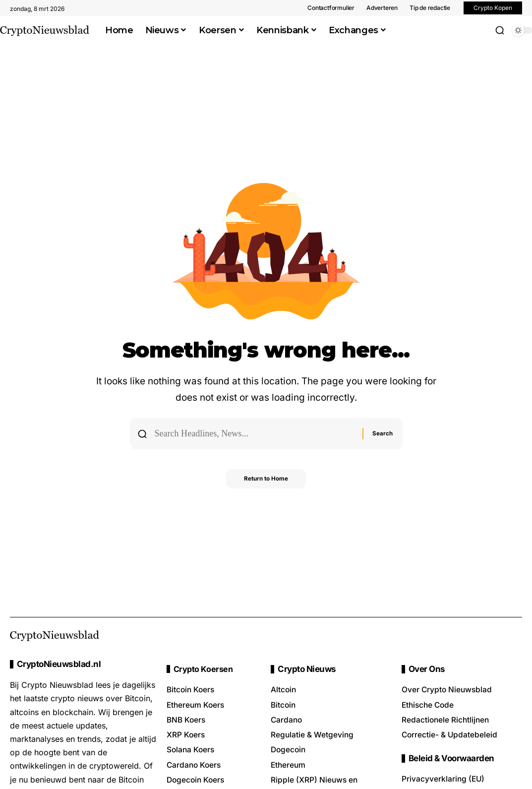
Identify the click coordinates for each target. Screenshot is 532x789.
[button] (500, 30)
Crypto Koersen (204, 669)
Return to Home (266, 481)
